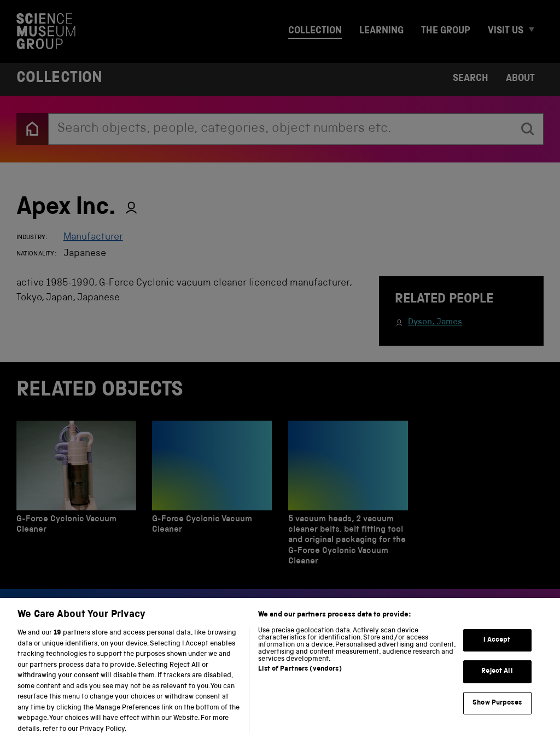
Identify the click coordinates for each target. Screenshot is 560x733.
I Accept (497, 646)
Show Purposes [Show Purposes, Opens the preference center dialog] (497, 709)
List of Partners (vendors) (300, 675)
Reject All (497, 677)
